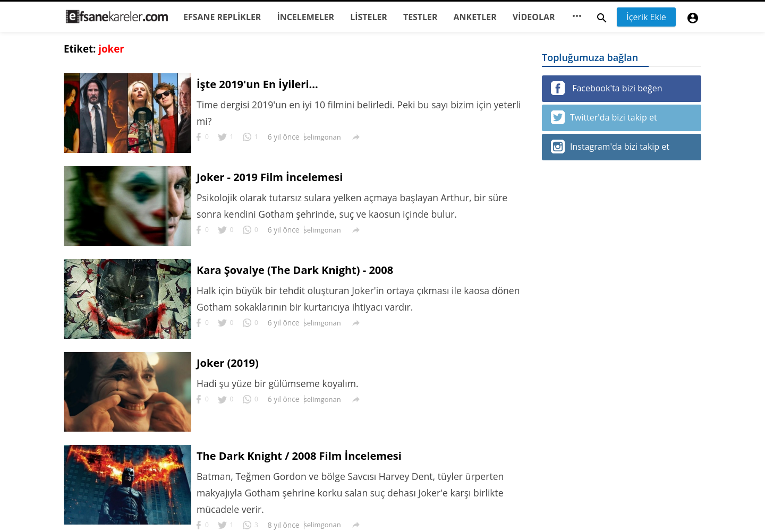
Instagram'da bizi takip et (610, 147)
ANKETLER (475, 17)
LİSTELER (369, 17)
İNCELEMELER (305, 17)
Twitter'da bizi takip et (604, 117)
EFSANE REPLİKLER (222, 17)
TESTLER (420, 17)
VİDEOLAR (534, 17)
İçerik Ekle (646, 17)
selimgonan (322, 137)
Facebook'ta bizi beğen (606, 88)
